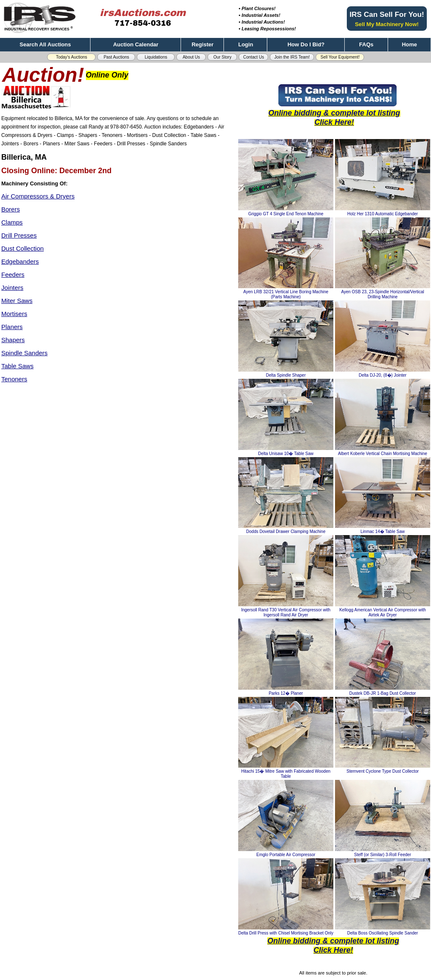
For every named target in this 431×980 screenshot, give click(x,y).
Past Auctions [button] (116, 57)
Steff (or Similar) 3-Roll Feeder (382, 855)
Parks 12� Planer (286, 693)
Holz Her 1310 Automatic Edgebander (383, 214)
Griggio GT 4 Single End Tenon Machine (286, 214)
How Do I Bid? (306, 44)
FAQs (366, 44)
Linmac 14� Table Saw (383, 532)
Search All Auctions (45, 44)
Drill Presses (19, 235)
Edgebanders (20, 261)
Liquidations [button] (156, 57)
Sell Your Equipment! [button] (340, 57)
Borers (11, 209)
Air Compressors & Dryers (38, 196)
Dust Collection (23, 248)
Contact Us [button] (254, 57)
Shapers (13, 340)
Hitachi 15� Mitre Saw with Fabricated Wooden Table (286, 774)
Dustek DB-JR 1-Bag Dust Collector (383, 693)
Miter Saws (17, 301)
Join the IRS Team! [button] (292, 57)
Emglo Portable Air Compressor (286, 855)
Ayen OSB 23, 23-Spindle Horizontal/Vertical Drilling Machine (382, 294)
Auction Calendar (136, 44)
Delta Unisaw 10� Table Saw (286, 454)
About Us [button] (191, 57)
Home (410, 44)
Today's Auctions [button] (72, 57)
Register (202, 44)
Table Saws (17, 366)
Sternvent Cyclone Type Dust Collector (383, 771)
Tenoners (14, 379)
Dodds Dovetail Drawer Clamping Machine (286, 532)
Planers (12, 327)
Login (246, 44)
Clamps (12, 222)
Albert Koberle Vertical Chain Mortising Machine (383, 454)
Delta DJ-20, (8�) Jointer (382, 375)
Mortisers (14, 314)
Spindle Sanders (24, 353)
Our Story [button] (222, 57)
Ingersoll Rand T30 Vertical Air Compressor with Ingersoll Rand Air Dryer (286, 612)
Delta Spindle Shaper (286, 375)
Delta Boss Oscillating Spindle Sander (383, 933)
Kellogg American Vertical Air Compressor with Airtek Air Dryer (383, 612)
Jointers (12, 288)
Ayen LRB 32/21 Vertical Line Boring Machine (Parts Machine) (286, 294)
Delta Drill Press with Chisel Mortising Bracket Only (286, 933)
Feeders (13, 274)
